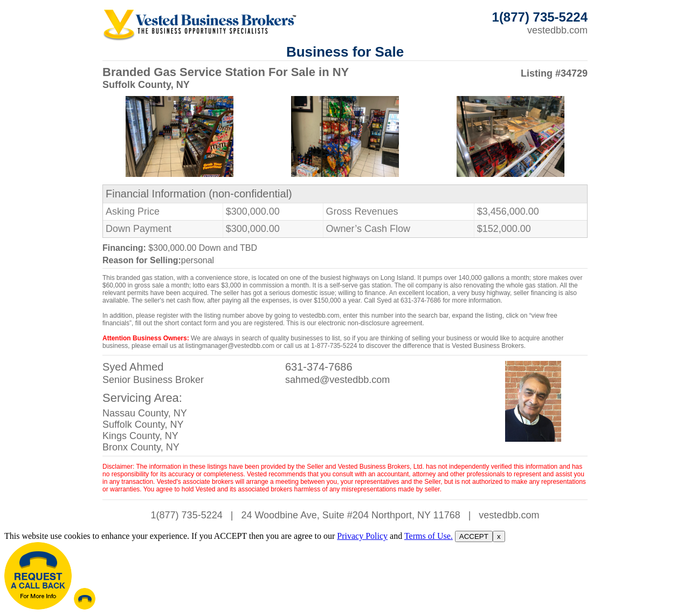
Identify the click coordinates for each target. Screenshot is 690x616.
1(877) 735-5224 (187, 515)
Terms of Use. (429, 536)
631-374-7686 (319, 367)
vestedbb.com (557, 30)
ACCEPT (474, 536)
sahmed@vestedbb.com (337, 380)
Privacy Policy (362, 536)
